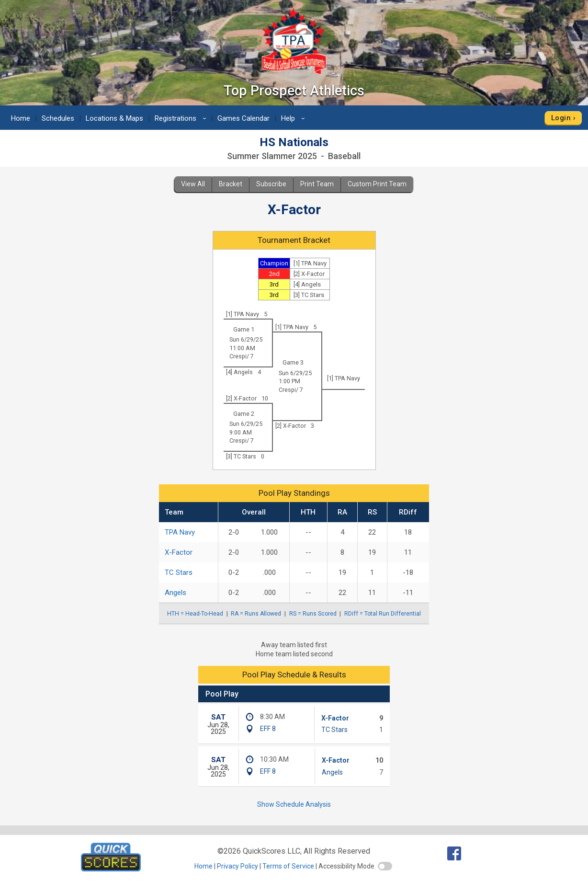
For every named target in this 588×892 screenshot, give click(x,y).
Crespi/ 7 (242, 356)
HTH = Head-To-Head (195, 614)
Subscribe (271, 184)
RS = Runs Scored (313, 614)
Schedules (58, 118)
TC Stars (179, 572)
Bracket (231, 184)
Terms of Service (288, 866)
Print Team (317, 184)
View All (193, 184)
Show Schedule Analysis (294, 804)
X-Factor (179, 552)
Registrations (182, 118)
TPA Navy (180, 532)
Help (294, 118)
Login (561, 118)
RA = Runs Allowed (256, 614)
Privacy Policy (237, 866)
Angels (175, 593)
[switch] (385, 866)
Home (21, 118)
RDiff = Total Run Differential (383, 614)
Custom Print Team (377, 184)
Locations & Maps (114, 118)
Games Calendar (243, 118)
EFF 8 (268, 729)
